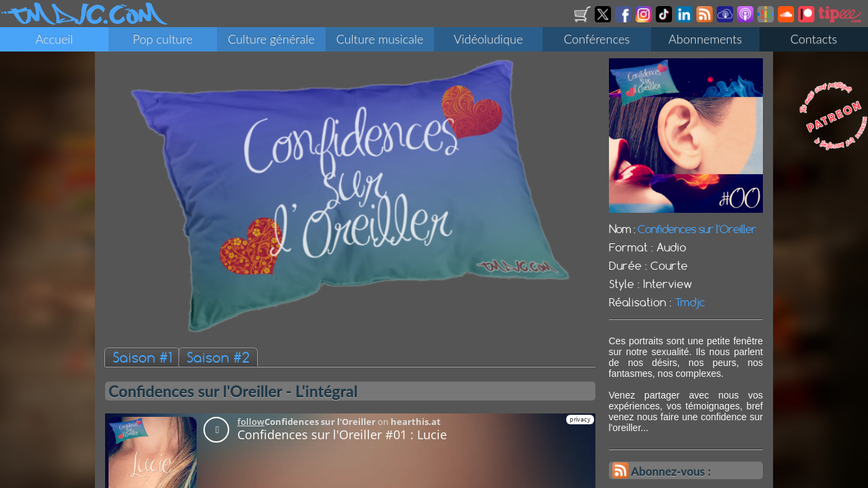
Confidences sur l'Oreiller (697, 229)
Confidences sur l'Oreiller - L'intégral (233, 391)
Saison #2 (218, 358)
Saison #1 (142, 358)
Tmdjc (690, 302)
